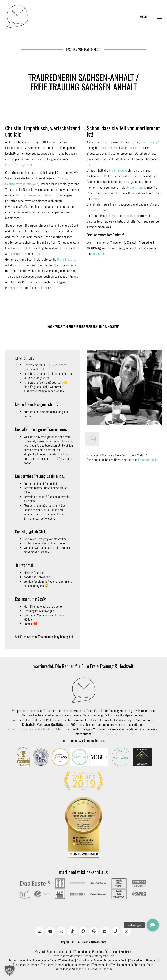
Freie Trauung (66, 259)
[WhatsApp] (127, 931)
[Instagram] (61, 931)
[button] (151, 17)
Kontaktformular (148, 460)
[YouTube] (50, 931)
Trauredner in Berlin (116, 960)
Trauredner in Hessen (26, 965)
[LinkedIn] (105, 931)
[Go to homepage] (17, 17)
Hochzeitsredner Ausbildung (34, 195)
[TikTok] (72, 931)
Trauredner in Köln (20, 960)
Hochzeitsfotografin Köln (22, 184)
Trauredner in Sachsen (99, 969)
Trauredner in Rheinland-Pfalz (135, 965)
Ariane (62, 178)
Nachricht (99, 254)
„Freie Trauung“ (149, 142)
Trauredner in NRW (104, 965)
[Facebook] (83, 931)
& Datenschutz (97, 942)
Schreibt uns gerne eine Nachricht (29, 729)
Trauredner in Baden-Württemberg (54, 960)
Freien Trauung (15, 165)
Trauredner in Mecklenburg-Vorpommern (66, 965)
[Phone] (116, 931)
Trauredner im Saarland (69, 969)
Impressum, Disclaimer (74, 942)
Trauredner (81, 952)
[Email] (40, 931)
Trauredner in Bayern (89, 960)
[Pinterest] (94, 931)
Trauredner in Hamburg (143, 960)
